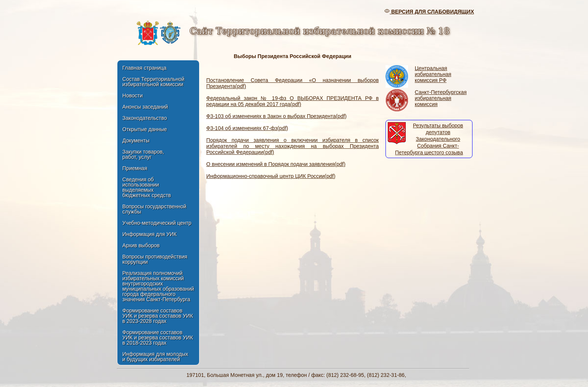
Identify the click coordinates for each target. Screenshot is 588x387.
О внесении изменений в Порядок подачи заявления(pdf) (276, 164)
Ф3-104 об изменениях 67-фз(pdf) (247, 128)
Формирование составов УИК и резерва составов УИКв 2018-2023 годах (157, 338)
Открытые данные (145, 129)
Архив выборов (141, 245)
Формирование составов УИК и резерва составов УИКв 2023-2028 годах (157, 316)
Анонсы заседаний (145, 107)
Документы (136, 140)
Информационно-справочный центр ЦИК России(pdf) (271, 176)
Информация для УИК (149, 234)
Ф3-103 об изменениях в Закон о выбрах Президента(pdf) (276, 116)
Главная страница (144, 68)
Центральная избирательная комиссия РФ (433, 74)
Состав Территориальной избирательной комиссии (153, 82)
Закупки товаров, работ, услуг (143, 154)
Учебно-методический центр (157, 223)
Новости (132, 96)
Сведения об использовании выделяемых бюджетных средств (146, 187)
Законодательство (145, 118)
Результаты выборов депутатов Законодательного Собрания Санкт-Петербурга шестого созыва (429, 139)
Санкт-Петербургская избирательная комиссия (441, 98)
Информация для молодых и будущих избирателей (155, 357)
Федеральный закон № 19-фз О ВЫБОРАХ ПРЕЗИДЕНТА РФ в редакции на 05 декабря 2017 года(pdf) (292, 101)
